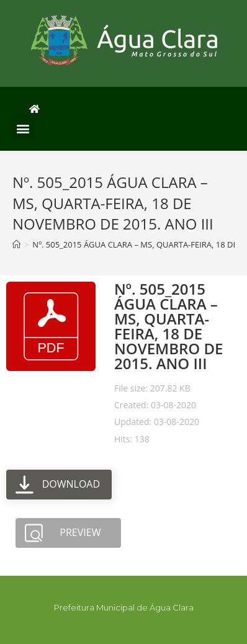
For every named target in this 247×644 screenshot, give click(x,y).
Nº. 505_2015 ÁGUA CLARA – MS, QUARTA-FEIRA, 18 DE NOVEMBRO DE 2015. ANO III (168, 326)
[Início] (16, 244)
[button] (23, 128)
